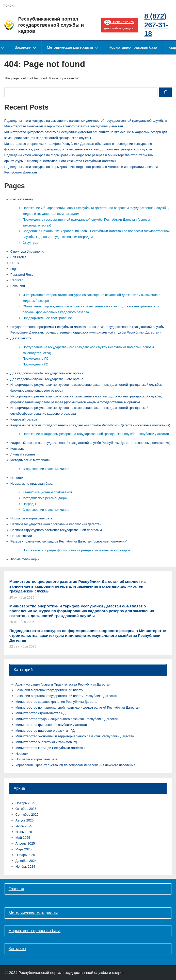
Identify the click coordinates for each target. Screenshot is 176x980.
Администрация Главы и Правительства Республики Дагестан (63, 684)
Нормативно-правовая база (31, 484)
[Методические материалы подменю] (96, 47)
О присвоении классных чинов (46, 469)
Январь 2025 (25, 855)
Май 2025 (23, 838)
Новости (17, 478)
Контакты (18, 449)
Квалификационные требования (47, 492)
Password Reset (22, 275)
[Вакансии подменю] (35, 47)
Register (17, 280)
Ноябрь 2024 (25, 867)
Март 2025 (24, 849)
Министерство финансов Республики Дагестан (51, 725)
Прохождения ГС (36, 364)
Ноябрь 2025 (25, 803)
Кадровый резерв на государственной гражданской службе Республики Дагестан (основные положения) (90, 425)
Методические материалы (33, 913)
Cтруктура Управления (28, 251)
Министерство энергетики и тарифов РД (46, 742)
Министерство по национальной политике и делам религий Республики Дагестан (78, 707)
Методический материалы (30, 460)
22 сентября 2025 (23, 646)
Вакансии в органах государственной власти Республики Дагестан (66, 696)
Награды (29, 504)
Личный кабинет (23, 454)
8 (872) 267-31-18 (156, 25)
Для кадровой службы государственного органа (47, 373)
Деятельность (21, 338)
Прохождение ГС (36, 358)
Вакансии (18, 286)
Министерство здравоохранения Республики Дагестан (57, 702)
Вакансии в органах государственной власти (50, 690)
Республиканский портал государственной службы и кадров (51, 25)
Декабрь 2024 (26, 861)
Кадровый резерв (24, 419)
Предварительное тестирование (47, 318)
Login (14, 269)
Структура (30, 243)
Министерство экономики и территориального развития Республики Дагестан (75, 736)
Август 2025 (25, 820)
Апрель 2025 (25, 843)
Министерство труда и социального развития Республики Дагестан (67, 719)
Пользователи (21, 536)
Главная (16, 889)
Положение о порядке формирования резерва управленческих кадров (77, 550)
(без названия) (22, 199)
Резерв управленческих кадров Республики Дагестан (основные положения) (69, 541)
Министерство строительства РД (41, 713)
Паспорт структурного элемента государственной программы (57, 530)
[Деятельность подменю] (2, 47)
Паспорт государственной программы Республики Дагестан (56, 524)
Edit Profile (18, 257)
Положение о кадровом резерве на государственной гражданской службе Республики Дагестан (96, 434)
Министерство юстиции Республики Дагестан (50, 748)
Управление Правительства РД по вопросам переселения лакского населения (75, 765)
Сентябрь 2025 (27, 815)
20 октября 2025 (22, 597)
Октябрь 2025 (26, 809)
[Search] (56, 5)
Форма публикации (25, 559)
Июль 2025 (24, 826)
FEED (15, 263)
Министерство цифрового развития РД (45, 731)
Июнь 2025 (24, 832)
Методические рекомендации (45, 498)
